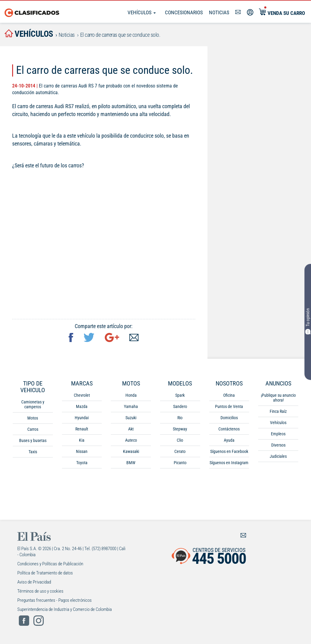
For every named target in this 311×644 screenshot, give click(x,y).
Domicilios (229, 418)
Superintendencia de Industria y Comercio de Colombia (65, 609)
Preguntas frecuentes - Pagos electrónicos (55, 600)
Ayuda (229, 440)
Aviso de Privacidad (34, 582)
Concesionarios (184, 12)
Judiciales (278, 456)
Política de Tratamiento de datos (45, 573)
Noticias (219, 12)
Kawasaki (131, 451)
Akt (131, 429)
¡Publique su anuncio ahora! (278, 398)
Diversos (278, 445)
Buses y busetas (33, 440)
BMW (131, 463)
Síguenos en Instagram (229, 463)
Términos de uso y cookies (40, 591)
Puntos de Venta (229, 406)
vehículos (29, 34)
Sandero (180, 406)
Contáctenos (229, 429)
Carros (33, 429)
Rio (180, 418)
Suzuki (131, 418)
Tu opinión (308, 321)
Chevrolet (82, 395)
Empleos (278, 434)
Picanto (180, 463)
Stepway (180, 429)
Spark (180, 395)
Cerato (180, 451)
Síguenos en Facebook (229, 451)
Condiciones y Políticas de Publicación (50, 564)
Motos (33, 418)
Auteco (131, 440)
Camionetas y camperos (33, 404)
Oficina (229, 395)
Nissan (82, 451)
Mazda (82, 406)
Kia (82, 440)
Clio (180, 440)
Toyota (82, 463)
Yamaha (131, 406)
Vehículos (142, 12)
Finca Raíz (278, 411)
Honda (131, 395)
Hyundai (82, 418)
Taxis (33, 452)
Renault (82, 429)
